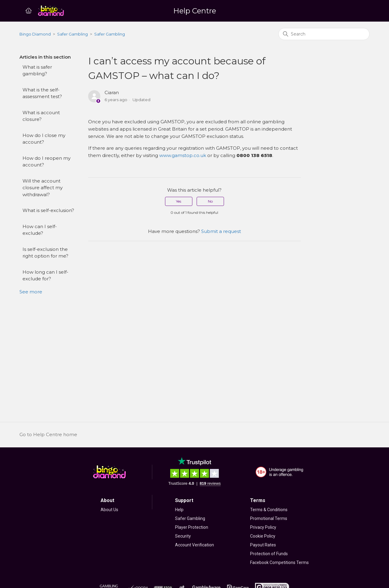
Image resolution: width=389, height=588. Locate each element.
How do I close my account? (44, 139)
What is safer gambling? (37, 70)
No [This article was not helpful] (210, 201)
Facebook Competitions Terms (279, 562)
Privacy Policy (263, 527)
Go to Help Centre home (48, 434)
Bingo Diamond (35, 34)
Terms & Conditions (269, 510)
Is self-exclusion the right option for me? (45, 253)
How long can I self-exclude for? (45, 275)
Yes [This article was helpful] (179, 201)
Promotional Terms (269, 518)
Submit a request (221, 231)
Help (179, 510)
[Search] (324, 34)
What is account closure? (41, 116)
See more (31, 292)
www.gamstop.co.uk (183, 155)
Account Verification (194, 545)
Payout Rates (263, 545)
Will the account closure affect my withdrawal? (43, 188)
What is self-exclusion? (48, 210)
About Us (109, 510)
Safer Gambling (72, 34)
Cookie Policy (263, 536)
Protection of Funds (269, 554)
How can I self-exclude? (40, 230)
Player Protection (192, 527)
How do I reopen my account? (46, 162)
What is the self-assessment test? (42, 93)
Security (183, 536)
